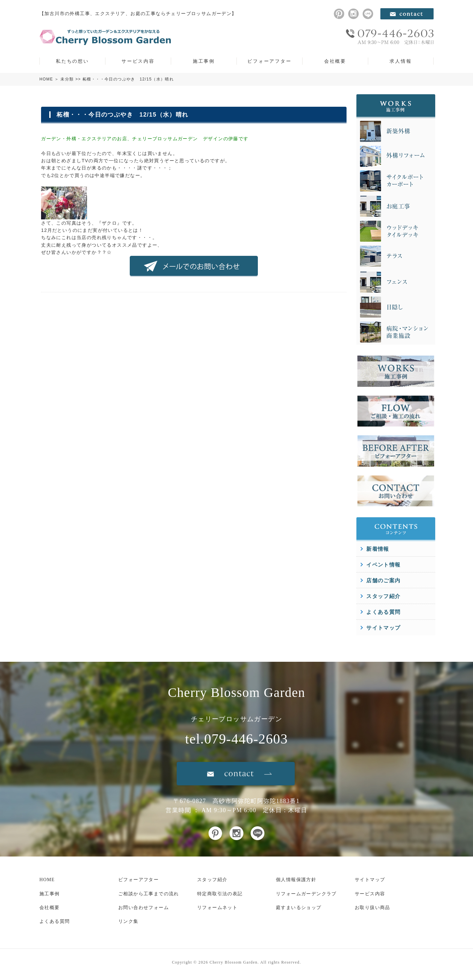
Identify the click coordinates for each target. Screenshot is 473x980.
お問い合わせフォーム (144, 908)
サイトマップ (383, 628)
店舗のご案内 (383, 580)
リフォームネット (217, 908)
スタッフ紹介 (383, 596)
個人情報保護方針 (296, 880)
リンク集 (128, 921)
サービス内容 (138, 61)
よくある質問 (383, 612)
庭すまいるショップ (299, 908)
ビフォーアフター (269, 61)
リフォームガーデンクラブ (306, 894)
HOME (46, 79)
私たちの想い (72, 61)
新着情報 (378, 549)
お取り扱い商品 (372, 908)
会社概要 (335, 61)
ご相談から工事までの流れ (149, 894)
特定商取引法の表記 (220, 894)
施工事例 (204, 61)
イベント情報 (383, 565)
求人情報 (401, 61)
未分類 (67, 79)
